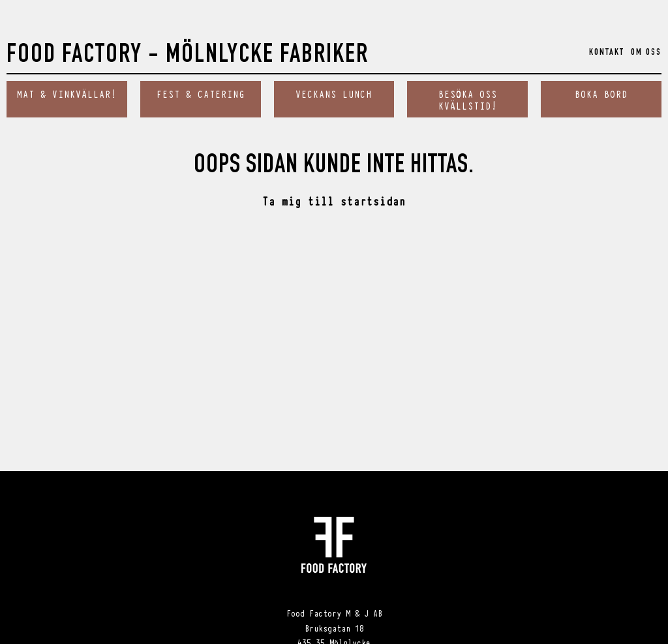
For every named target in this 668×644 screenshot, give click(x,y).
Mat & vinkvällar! (67, 93)
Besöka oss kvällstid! (468, 99)
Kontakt (607, 53)
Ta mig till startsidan (334, 201)
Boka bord (601, 93)
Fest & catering (201, 93)
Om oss (646, 53)
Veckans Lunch (334, 93)
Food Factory (188, 57)
